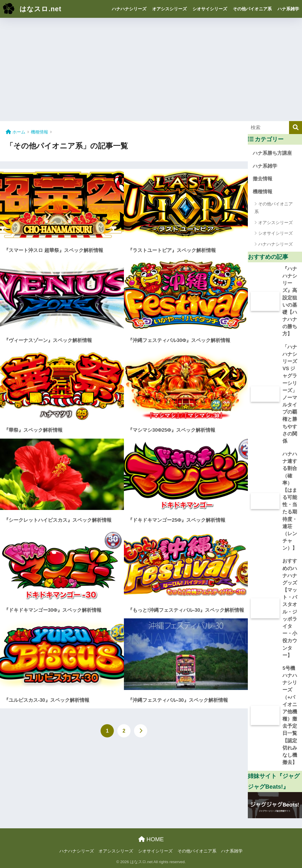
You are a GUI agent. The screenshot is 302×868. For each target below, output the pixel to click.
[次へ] (141, 731)
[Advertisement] (151, 68)
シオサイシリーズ (210, 9)
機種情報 (263, 192)
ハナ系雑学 (288, 9)
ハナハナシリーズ (129, 9)
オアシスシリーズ (169, 9)
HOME (151, 839)
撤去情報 (263, 179)
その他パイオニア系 (252, 9)
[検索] (296, 128)
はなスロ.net (31, 9)
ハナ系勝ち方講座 (272, 153)
